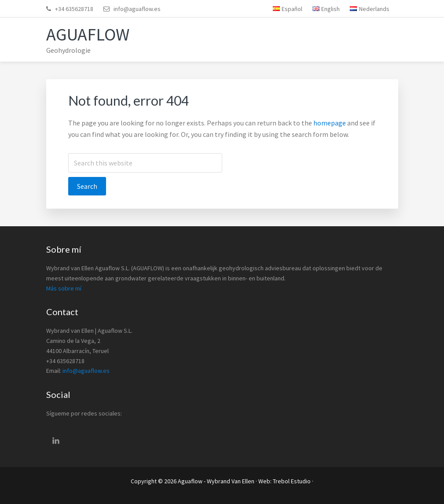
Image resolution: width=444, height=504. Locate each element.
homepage (330, 123)
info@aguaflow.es (137, 9)
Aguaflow (88, 34)
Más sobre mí (64, 288)
